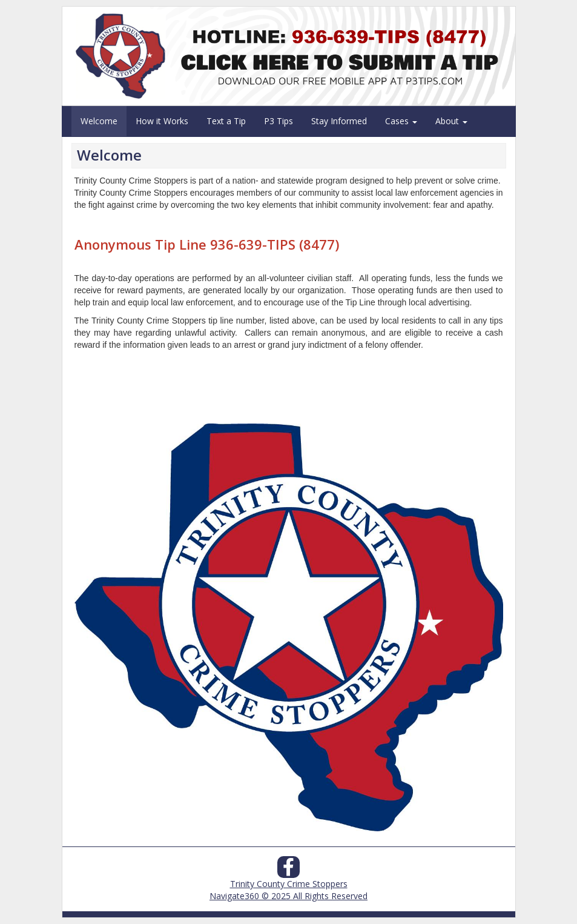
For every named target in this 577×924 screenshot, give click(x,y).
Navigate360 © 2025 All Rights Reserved (288, 896)
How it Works (162, 121)
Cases (401, 121)
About (451, 121)
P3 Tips (279, 121)
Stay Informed (339, 121)
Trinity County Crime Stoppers (289, 884)
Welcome (99, 121)
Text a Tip (226, 121)
